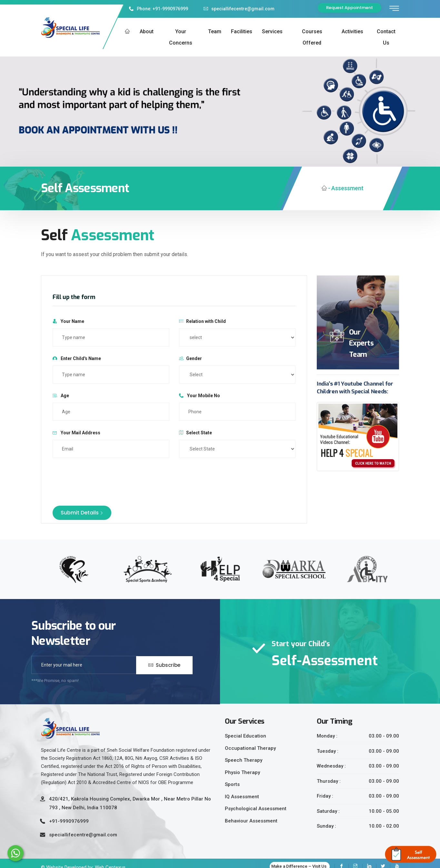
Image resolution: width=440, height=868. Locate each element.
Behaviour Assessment (251, 821)
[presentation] (102, 479)
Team (215, 31)
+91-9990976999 (69, 821)
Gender (190, 358)
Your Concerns (181, 37)
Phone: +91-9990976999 (159, 9)
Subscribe (164, 665)
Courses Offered (312, 37)
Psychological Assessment (256, 809)
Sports (232, 784)
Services (272, 31)
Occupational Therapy (250, 748)
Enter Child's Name (77, 358)
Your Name (68, 321)
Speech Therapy (244, 760)
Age (61, 396)
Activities (352, 31)
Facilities (242, 31)
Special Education (245, 736)
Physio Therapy (242, 772)
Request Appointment (350, 8)
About (147, 31)
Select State (195, 433)
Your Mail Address (76, 433)
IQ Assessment (242, 797)
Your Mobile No (200, 396)
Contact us (386, 37)
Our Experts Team (361, 343)
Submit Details (82, 513)
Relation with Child (202, 321)
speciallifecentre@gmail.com (239, 9)
